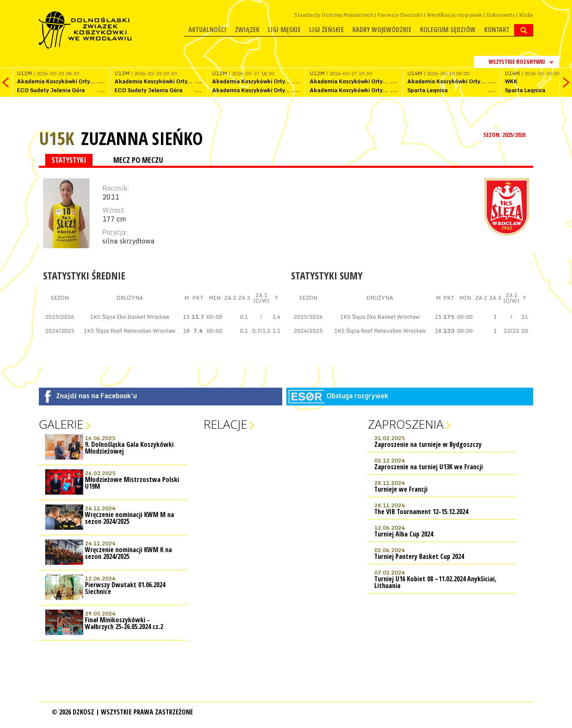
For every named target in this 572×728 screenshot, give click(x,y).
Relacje (225, 424)
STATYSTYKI (69, 160)
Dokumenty (501, 15)
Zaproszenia (406, 424)
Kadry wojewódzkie (382, 30)
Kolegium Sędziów (448, 30)
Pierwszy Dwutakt (400, 15)
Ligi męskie (284, 30)
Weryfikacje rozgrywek (454, 15)
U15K (57, 138)
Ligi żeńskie (327, 30)
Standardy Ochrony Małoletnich (334, 15)
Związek (247, 30)
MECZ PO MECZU (138, 160)
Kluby (526, 15)
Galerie (61, 424)
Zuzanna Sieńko (142, 138)
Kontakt (497, 30)
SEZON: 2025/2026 (505, 135)
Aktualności (207, 30)
